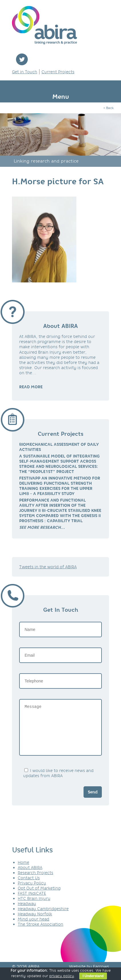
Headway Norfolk (35, 922)
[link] (42, 527)
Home (23, 871)
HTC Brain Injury (34, 907)
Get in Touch (25, 72)
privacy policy (62, 976)
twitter (22, 59)
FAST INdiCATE (32, 902)
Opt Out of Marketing (39, 897)
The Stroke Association (40, 933)
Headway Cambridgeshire (43, 917)
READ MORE (31, 387)
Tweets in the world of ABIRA (48, 567)
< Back (108, 108)
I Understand (93, 976)
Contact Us (29, 886)
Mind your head (33, 928)
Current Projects (58, 72)
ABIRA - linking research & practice (44, 25)
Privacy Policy (32, 892)
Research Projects (35, 881)
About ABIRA (30, 876)
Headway (27, 912)
